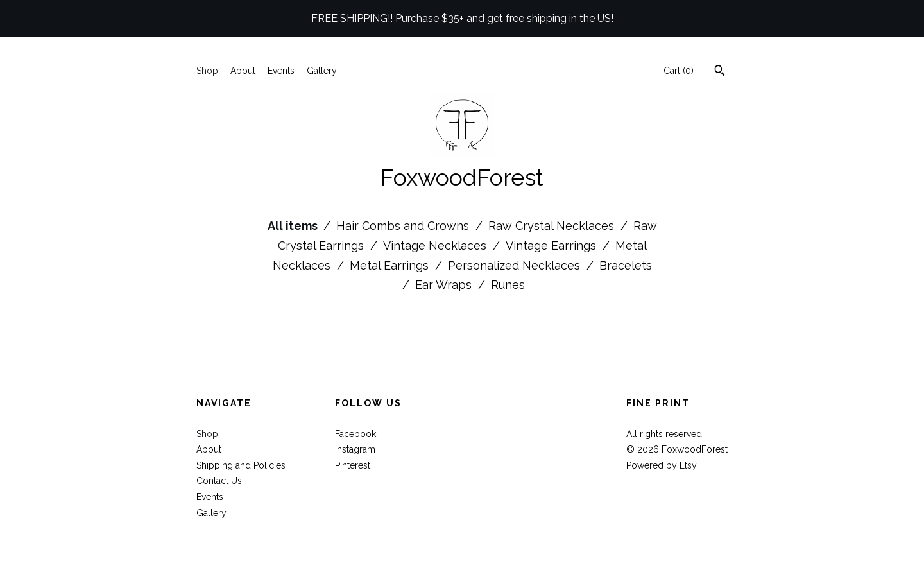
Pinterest (353, 465)
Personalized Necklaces (516, 265)
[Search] (720, 72)
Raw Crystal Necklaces (553, 226)
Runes (508, 285)
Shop (207, 71)
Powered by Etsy (662, 465)
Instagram (355, 449)
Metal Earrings (391, 265)
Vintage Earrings (552, 246)
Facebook (355, 434)
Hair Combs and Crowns (404, 226)
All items (294, 226)
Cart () (679, 71)
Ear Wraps (445, 285)
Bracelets (626, 265)
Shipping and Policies (241, 465)
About (243, 71)
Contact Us (219, 481)
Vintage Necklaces (436, 246)
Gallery (322, 71)
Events (281, 71)
